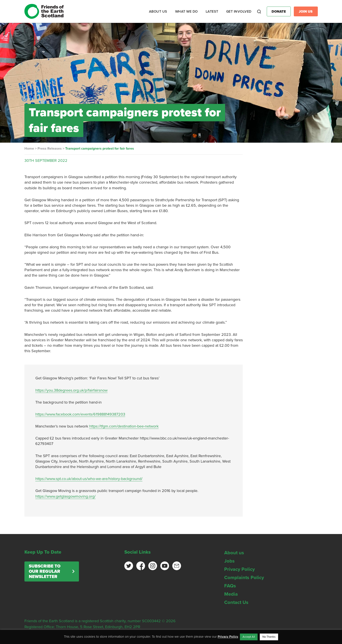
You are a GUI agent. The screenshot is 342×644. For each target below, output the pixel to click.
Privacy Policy (239, 569)
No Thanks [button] (269, 637)
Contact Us (236, 602)
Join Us (306, 12)
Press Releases (50, 149)
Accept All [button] (249, 637)
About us (234, 553)
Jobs (229, 561)
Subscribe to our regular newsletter (45, 571)
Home (29, 149)
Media (231, 594)
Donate (279, 12)
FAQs (230, 586)
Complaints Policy (244, 578)
